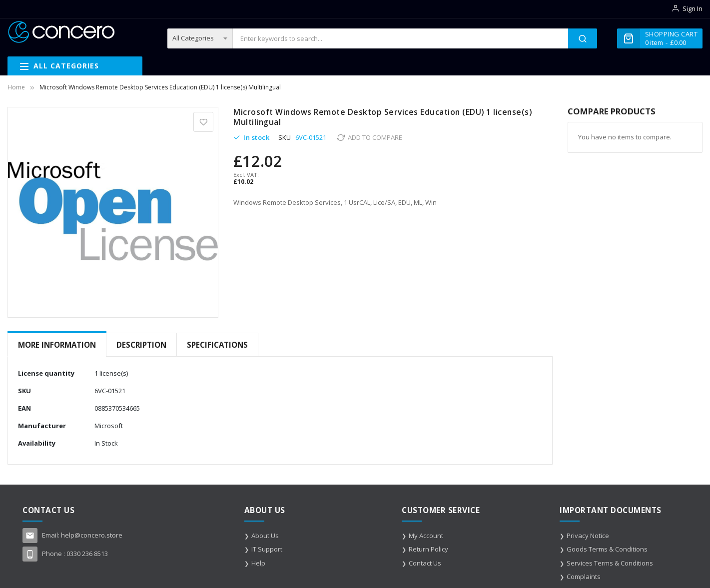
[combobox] (400, 38)
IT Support (267, 549)
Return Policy (428, 549)
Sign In (693, 8)
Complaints (584, 577)
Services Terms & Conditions (610, 563)
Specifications (217, 345)
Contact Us (425, 563)
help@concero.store (92, 535)
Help (258, 563)
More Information (57, 345)
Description (141, 345)
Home (16, 87)
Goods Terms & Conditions (607, 549)
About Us (265, 536)
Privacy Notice (588, 536)
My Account (426, 536)
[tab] (57, 345)
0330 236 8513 (87, 554)
